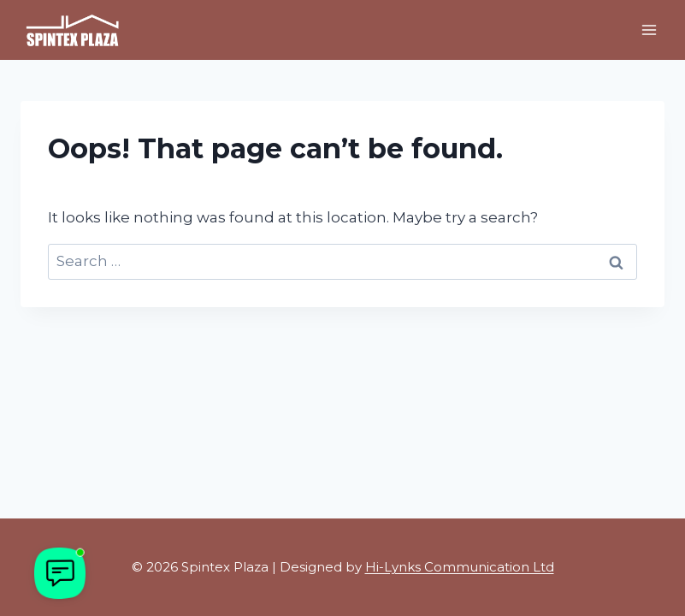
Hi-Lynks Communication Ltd (460, 567)
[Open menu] (649, 30)
